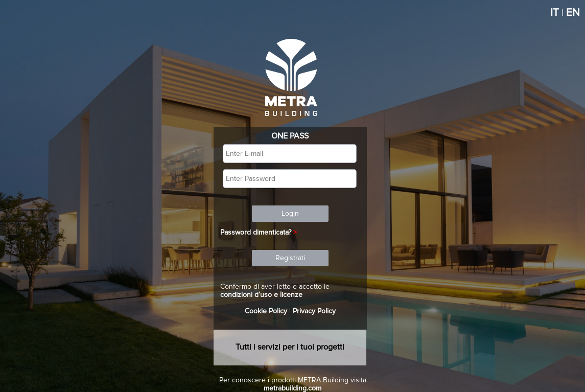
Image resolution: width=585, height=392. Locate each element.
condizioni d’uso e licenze (261, 295)
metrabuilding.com (292, 388)
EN (573, 13)
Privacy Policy (314, 311)
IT (555, 13)
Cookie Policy (266, 311)
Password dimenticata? (256, 233)
